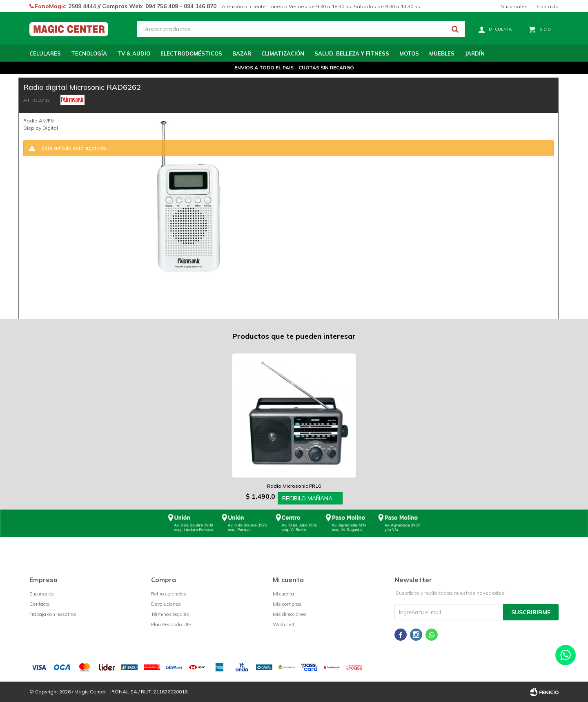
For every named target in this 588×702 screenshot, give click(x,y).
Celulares (45, 53)
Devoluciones (166, 604)
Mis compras (287, 604)
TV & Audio (134, 53)
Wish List (284, 624)
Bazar (242, 53)
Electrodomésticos (191, 53)
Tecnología (89, 53)
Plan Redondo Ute (171, 624)
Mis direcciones (290, 614)
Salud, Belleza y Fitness (352, 53)
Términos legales (170, 614)
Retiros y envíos (169, 594)
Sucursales (514, 6)
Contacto (548, 6)
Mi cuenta (283, 594)
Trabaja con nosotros (53, 614)
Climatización (283, 53)
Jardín (475, 53)
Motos (409, 53)
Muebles (442, 53)
